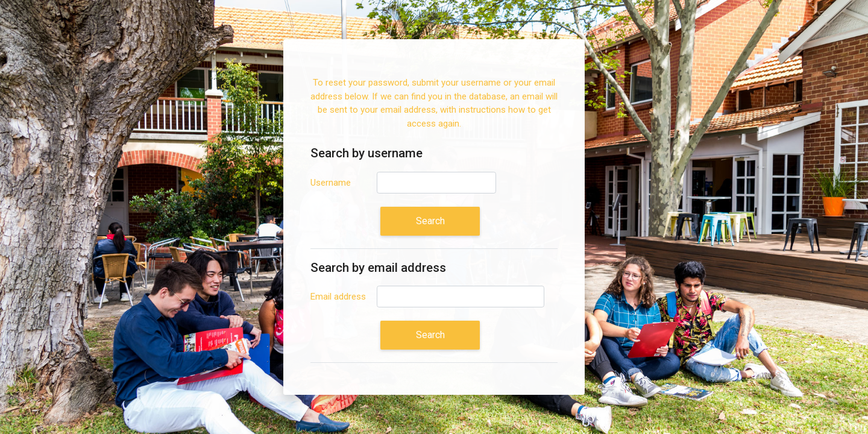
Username (331, 183)
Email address (338, 297)
